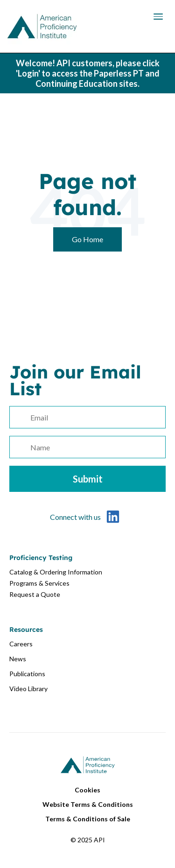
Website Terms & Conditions (88, 804)
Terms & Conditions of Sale (88, 819)
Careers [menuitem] (21, 644)
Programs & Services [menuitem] (39, 583)
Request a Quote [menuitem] (35, 594)
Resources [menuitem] (26, 630)
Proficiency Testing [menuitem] (41, 558)
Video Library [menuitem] (28, 689)
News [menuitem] (18, 659)
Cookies (87, 790)
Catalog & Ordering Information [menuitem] (56, 572)
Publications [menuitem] (27, 674)
